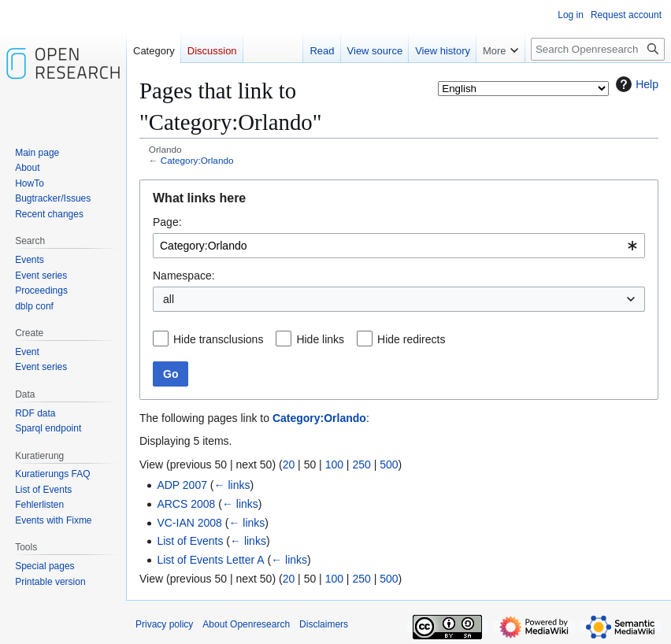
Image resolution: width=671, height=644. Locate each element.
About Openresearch (246, 624)
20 (289, 464)
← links (232, 485)
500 (389, 464)
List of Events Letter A (210, 560)
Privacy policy (164, 624)
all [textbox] (169, 299)
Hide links (320, 339)
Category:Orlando (197, 160)
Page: (167, 222)
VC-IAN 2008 (189, 523)
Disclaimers (324, 624)
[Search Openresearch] (598, 49)
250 (361, 464)
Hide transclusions (218, 339)
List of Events (190, 541)
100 (334, 464)
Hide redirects (411, 339)
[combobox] (399, 246)
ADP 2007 (182, 485)
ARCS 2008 (186, 504)
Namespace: (184, 276)
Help (635, 84)
